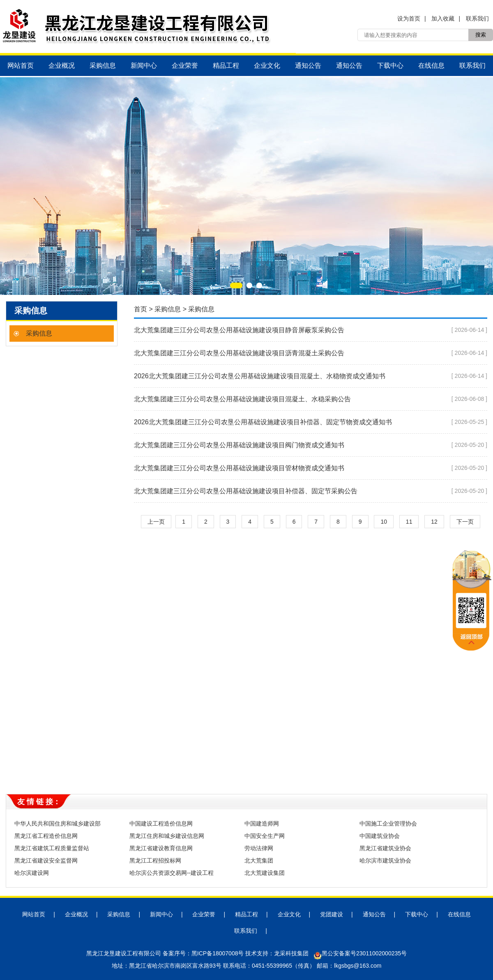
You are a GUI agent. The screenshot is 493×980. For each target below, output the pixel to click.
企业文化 (267, 66)
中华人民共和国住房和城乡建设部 (58, 824)
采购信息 (103, 66)
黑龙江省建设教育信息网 (161, 848)
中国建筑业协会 (380, 836)
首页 (141, 309)
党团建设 (332, 914)
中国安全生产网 (265, 836)
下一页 (465, 522)
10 (384, 522)
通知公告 (308, 66)
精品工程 (226, 66)
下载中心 (390, 66)
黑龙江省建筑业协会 (385, 848)
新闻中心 (144, 66)
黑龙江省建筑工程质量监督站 (52, 848)
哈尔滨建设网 (32, 873)
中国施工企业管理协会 (388, 824)
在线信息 (431, 66)
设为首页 (409, 18)
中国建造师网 (262, 824)
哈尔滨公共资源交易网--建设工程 (172, 873)
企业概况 (62, 66)
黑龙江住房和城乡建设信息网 (167, 836)
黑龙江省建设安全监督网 (46, 860)
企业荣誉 (185, 66)
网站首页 (21, 66)
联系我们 (477, 18)
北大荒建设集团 (265, 873)
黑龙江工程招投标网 (155, 860)
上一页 (156, 522)
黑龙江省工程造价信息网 (46, 836)
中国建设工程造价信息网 (161, 824)
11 (409, 522)
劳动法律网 (259, 848)
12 (434, 522)
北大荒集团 (259, 860)
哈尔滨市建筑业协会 (385, 860)
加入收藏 (443, 18)
